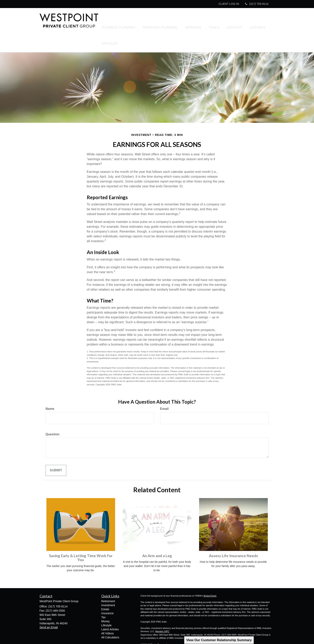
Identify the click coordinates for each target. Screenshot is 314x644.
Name (50, 393)
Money (105, 606)
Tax (103, 602)
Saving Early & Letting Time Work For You (81, 542)
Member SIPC (162, 616)
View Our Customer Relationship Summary (219, 640)
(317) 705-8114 (257, 4)
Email (164, 393)
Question (53, 419)
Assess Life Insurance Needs (233, 540)
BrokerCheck (210, 580)
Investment (108, 590)
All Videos (107, 618)
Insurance (107, 598)
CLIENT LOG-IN (229, 4)
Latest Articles (110, 614)
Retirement (108, 586)
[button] (131, 22)
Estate (105, 594)
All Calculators (110, 622)
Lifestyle (106, 610)
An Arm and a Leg (157, 540)
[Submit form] (56, 455)
